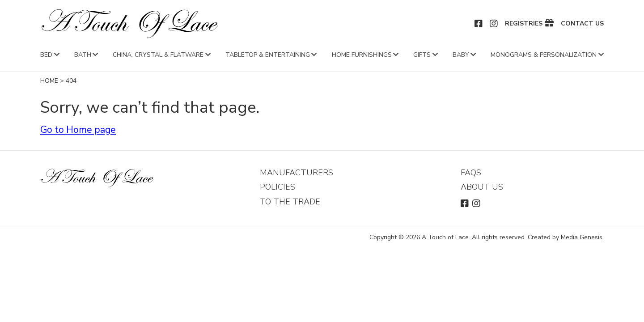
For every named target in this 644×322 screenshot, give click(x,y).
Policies (278, 187)
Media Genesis (582, 237)
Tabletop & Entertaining (268, 55)
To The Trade (290, 202)
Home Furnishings (362, 55)
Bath (83, 55)
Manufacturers (297, 173)
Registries (524, 24)
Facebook (479, 24)
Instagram (494, 24)
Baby (461, 55)
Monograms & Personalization (544, 55)
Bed (46, 55)
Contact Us (582, 24)
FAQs (471, 173)
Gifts (422, 55)
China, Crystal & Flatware (158, 55)
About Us (482, 187)
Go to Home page (78, 130)
